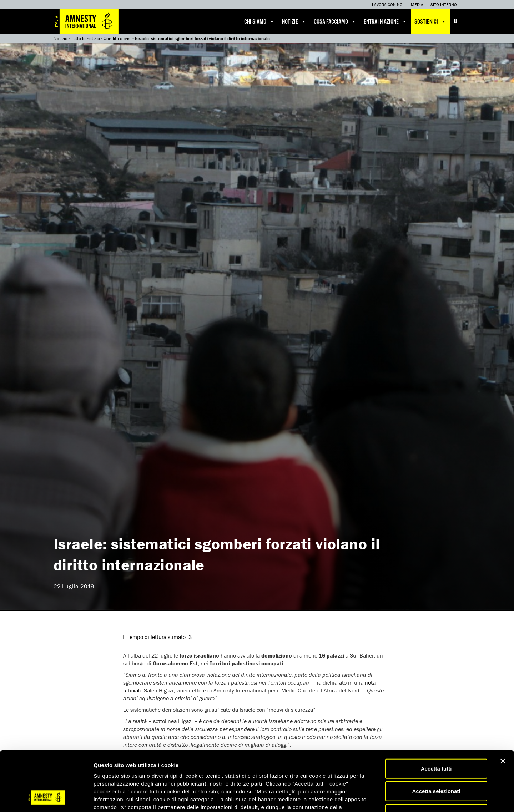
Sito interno (444, 4)
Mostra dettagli (376, 798)
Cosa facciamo (335, 21)
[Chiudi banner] (503, 708)
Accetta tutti (436, 715)
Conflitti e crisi (117, 38)
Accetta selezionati (436, 738)
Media (417, 4)
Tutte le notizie (85, 38)
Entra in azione (385, 21)
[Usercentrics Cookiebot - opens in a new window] (46, 798)
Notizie (294, 21)
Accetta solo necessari (436, 760)
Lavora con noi (388, 4)
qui (114, 769)
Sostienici (430, 21)
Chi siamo (259, 21)
